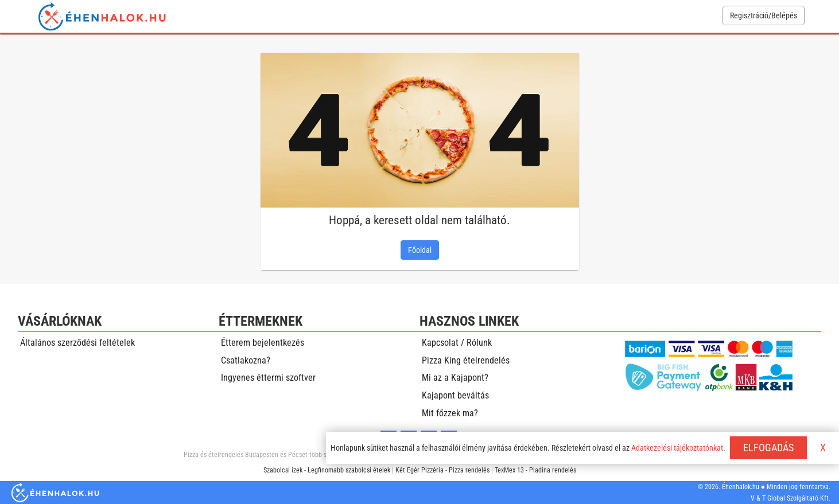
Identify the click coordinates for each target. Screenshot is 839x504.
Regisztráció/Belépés (764, 15)
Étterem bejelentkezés (263, 343)
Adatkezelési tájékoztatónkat (677, 448)
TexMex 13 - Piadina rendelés (535, 470)
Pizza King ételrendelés (466, 360)
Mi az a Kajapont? (455, 378)
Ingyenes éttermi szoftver (268, 378)
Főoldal (420, 250)
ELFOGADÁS (768, 448)
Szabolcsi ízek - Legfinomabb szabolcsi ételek (327, 470)
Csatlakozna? (246, 360)
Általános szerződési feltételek (77, 343)
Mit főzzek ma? (450, 413)
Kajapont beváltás (455, 395)
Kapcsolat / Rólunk (457, 343)
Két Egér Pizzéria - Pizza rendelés (442, 470)
